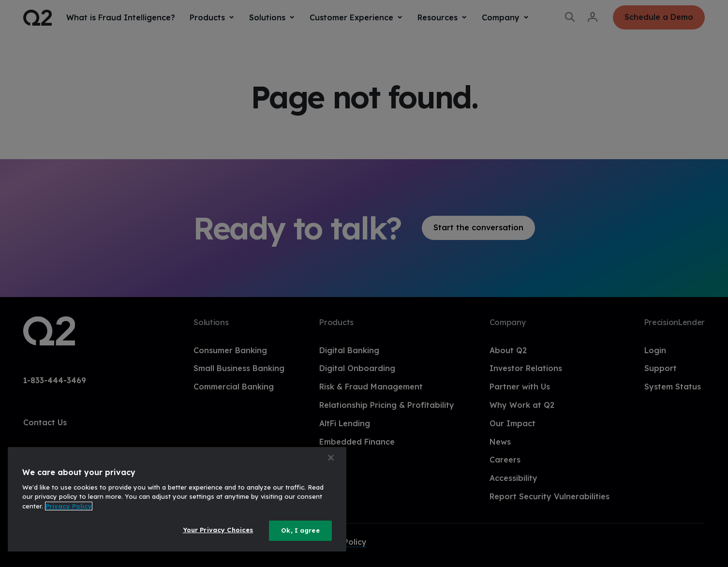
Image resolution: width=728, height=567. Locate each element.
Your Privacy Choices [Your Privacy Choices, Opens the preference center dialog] (218, 530)
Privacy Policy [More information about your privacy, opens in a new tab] (69, 506)
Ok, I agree (300, 530)
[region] (177, 499)
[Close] (331, 458)
